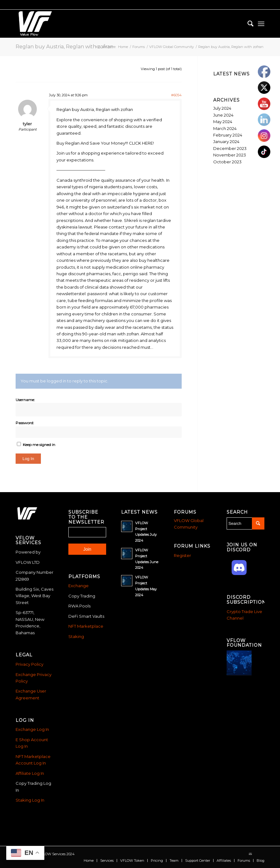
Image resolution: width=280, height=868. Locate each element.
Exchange (79, 586)
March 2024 (225, 128)
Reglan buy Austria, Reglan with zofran (64, 47)
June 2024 (223, 115)
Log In (28, 459)
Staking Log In (30, 800)
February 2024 (228, 135)
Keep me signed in (39, 445)
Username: (25, 400)
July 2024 (222, 108)
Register (182, 555)
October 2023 (227, 162)
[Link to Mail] (250, 854)
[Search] (247, 24)
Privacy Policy (29, 664)
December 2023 (230, 148)
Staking (76, 636)
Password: (25, 423)
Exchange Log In (32, 729)
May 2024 (223, 122)
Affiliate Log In (30, 773)
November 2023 (230, 155)
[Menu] (261, 24)
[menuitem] (247, 24)
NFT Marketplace (86, 626)
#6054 (176, 95)
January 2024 (226, 141)
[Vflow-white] (34, 24)
